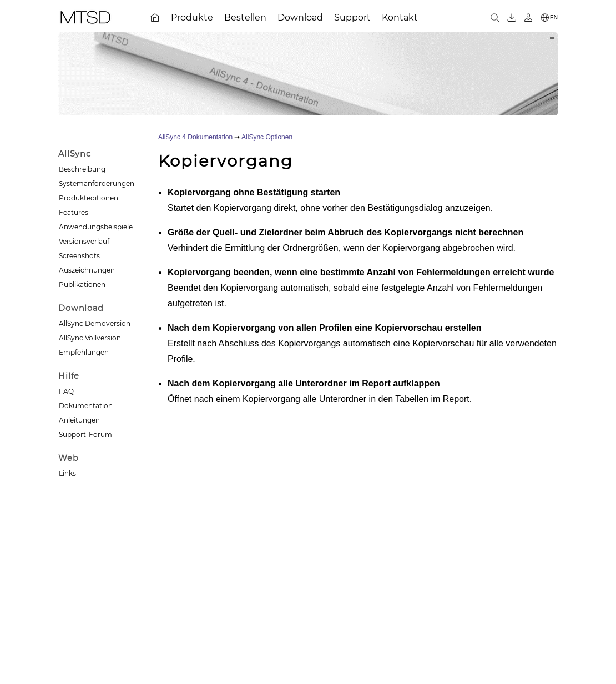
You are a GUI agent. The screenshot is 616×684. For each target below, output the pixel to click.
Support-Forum (85, 434)
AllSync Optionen (267, 137)
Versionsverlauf (84, 241)
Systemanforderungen (97, 183)
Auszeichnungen (87, 270)
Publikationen (82, 285)
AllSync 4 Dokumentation (195, 137)
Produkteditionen (89, 198)
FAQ (66, 391)
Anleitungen (79, 420)
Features (74, 212)
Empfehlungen (84, 352)
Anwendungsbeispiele (96, 227)
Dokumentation (86, 406)
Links (67, 473)
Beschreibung (82, 169)
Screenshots (79, 256)
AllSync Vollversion (90, 338)
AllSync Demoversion (95, 323)
